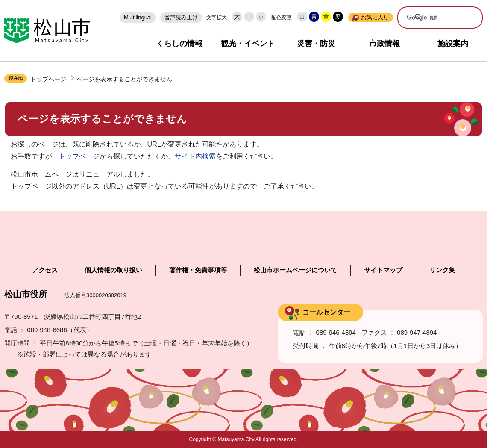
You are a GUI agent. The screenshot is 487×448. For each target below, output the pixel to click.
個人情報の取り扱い (113, 270)
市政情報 (384, 44)
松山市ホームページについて (295, 270)
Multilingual (138, 17)
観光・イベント (248, 44)
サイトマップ (383, 270)
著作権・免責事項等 (198, 270)
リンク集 (442, 270)
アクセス (45, 270)
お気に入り (375, 17)
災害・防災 (316, 44)
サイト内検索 (195, 156)
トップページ (48, 79)
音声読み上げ (181, 17)
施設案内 (453, 44)
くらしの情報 (179, 44)
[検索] (434, 18)
